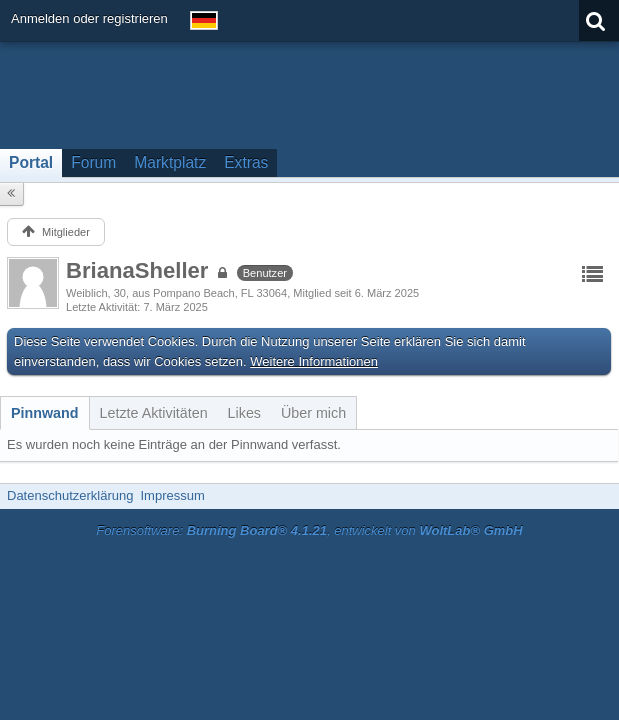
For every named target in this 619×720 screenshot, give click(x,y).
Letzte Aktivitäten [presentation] (154, 413)
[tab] (45, 413)
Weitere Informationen (314, 361)
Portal (31, 162)
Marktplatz (170, 162)
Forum (93, 162)
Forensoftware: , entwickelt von (309, 530)
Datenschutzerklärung (70, 495)
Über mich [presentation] (313, 413)
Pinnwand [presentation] (45, 413)
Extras (246, 162)
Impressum (172, 495)
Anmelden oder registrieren (89, 18)
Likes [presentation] (244, 413)
